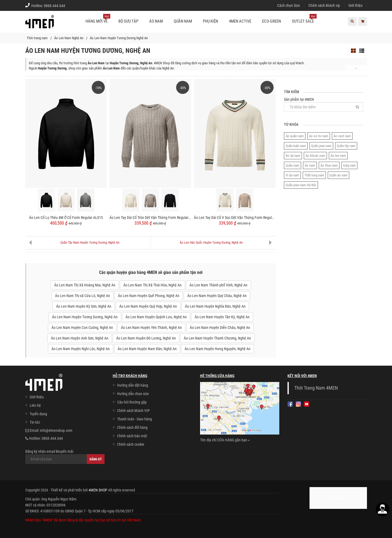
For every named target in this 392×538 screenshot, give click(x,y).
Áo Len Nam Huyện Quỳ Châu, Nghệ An (217, 296)
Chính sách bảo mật (132, 436)
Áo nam (310, 165)
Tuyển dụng (38, 414)
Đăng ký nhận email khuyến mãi (65, 457)
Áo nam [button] (156, 21)
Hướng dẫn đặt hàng (133, 385)
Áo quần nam (295, 136)
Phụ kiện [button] (210, 21)
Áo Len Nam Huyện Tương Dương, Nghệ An (85, 317)
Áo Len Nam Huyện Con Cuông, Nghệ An (82, 328)
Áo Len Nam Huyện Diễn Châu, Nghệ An (220, 328)
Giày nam (349, 165)
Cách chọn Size (289, 5)
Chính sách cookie (131, 444)
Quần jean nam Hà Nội (301, 185)
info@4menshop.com (56, 430)
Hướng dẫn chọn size (133, 394)
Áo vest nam (342, 136)
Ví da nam (292, 175)
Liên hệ (35, 405)
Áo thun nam (329, 165)
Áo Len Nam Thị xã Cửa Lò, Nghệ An (82, 296)
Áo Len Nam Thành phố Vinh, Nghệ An (218, 285)
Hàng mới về (98, 19)
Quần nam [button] (183, 21)
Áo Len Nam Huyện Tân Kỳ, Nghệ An (222, 317)
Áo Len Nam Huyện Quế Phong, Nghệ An (149, 296)
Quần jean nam (321, 146)
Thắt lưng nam (314, 175)
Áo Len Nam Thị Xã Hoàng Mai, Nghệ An (85, 285)
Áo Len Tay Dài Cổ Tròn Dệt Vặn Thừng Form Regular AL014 (150, 218)
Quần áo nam (339, 175)
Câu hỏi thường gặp (132, 402)
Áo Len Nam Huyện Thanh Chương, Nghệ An (217, 338)
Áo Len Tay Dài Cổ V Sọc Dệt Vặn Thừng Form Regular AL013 (235, 218)
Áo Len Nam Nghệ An (69, 38)
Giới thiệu (356, 5)
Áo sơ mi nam (319, 136)
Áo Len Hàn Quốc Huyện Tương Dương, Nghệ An (211, 243)
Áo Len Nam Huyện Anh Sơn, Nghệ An (80, 338)
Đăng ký (96, 459)
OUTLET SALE (304, 19)
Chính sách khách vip (324, 5)
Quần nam (293, 165)
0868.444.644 (54, 6)
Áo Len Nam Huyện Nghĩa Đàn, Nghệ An (215, 306)
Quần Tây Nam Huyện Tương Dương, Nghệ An (90, 243)
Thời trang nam (37, 38)
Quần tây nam (346, 146)
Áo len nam (338, 156)
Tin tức (35, 422)
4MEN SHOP (98, 490)
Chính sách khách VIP (133, 411)
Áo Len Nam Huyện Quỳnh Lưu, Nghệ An (156, 317)
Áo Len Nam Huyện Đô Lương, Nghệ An (146, 338)
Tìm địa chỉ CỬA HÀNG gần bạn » (225, 440)
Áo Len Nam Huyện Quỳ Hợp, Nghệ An (148, 306)
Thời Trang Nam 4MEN (316, 388)
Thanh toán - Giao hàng (134, 419)
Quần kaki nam (296, 146)
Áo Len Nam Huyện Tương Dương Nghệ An (119, 38)
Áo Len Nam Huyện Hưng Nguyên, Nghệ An (218, 349)
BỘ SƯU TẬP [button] (128, 21)
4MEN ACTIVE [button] (240, 21)
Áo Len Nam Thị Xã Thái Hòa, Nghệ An (152, 285)
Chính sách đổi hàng (132, 427)
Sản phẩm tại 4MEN (324, 104)
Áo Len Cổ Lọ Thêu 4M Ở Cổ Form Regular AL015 (66, 218)
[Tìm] (357, 107)
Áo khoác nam (315, 156)
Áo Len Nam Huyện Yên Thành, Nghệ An (151, 328)
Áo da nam (293, 156)
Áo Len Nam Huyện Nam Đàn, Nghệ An (147, 349)
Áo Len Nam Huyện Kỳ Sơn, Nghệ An (84, 306)
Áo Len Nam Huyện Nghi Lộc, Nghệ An (81, 349)
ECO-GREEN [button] (272, 21)
